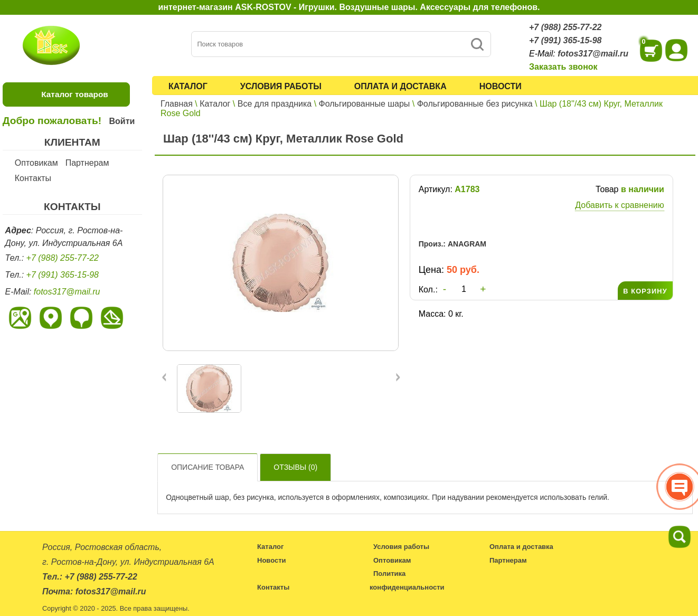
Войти (122, 121)
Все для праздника (275, 104)
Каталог (188, 86)
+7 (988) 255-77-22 (565, 27)
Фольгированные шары (365, 104)
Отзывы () (295, 467)
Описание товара (207, 467)
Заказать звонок (563, 67)
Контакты (33, 178)
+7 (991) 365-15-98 (565, 40)
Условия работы (281, 86)
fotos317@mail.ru (593, 54)
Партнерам (87, 163)
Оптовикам (36, 163)
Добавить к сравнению (619, 205)
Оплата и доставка (400, 86)
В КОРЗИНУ (645, 291)
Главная (177, 104)
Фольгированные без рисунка (475, 104)
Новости (501, 86)
